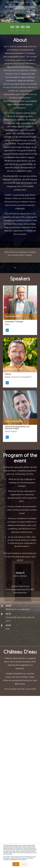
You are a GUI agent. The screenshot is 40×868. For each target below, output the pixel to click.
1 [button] (15, 268)
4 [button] (23, 268)
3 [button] (20, 268)
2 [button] (17, 268)
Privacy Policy (9, 854)
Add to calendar (20, 576)
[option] (20, 255)
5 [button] (25, 268)
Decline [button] (24, 864)
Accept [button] (16, 864)
